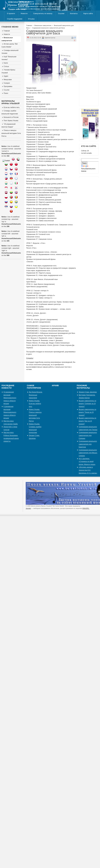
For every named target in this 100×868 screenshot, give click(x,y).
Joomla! (28, 508)
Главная (29, 25)
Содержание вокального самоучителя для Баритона (88, 444)
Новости (24, 14)
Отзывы (31, 19)
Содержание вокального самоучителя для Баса (44, 32)
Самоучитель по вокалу (43, 14)
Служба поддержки (15, 19)
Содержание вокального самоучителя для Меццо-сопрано (88, 453)
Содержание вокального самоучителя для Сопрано (88, 435)
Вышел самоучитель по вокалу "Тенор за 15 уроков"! (87, 412)
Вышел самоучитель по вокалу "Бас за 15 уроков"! (87, 421)
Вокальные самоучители (43, 25)
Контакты (74, 14)
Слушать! (30, 358)
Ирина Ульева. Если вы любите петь (35, 404)
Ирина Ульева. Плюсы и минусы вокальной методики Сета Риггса (35, 415)
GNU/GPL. (86, 508)
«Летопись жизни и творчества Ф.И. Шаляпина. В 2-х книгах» (88, 470)
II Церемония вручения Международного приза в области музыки (10, 412)
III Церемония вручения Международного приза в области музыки (10, 398)
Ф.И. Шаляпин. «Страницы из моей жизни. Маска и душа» (87, 462)
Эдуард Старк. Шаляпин (88, 392)
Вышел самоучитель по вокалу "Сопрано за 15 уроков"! (87, 404)
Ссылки (61, 14)
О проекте (11, 14)
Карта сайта (88, 14)
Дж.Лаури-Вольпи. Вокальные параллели (36, 395)
